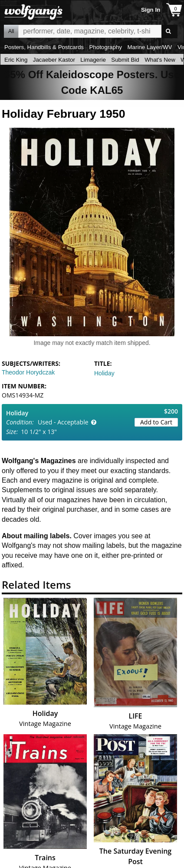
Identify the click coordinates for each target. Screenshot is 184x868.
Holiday (104, 373)
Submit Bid (125, 60)
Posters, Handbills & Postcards (44, 47)
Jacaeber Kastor (54, 60)
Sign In (151, 10)
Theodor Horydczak (28, 372)
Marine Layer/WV (149, 47)
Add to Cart (156, 422)
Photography (105, 47)
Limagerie (93, 60)
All (11, 31)
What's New (160, 60)
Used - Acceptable (63, 422)
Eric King (16, 60)
